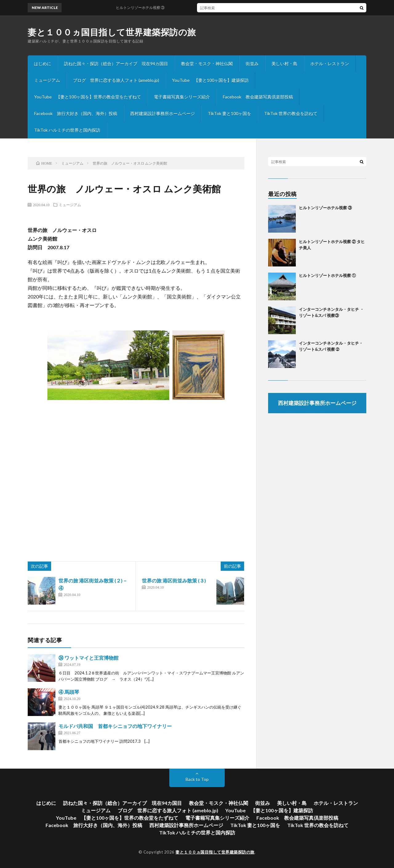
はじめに (42, 64)
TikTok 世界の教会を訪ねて (291, 113)
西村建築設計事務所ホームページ (163, 113)
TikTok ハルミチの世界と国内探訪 (67, 130)
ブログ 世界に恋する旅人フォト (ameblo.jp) (116, 80)
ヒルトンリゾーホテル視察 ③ (325, 208)
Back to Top (197, 779)
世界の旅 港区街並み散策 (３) (174, 580)
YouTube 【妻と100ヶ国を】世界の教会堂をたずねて (88, 97)
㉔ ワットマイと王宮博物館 (88, 658)
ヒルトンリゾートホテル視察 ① (327, 275)
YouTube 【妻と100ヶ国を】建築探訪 (210, 80)
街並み (252, 64)
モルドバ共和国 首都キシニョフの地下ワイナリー (115, 726)
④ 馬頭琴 (69, 692)
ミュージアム (47, 80)
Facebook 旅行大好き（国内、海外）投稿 (76, 113)
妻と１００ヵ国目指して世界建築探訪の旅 (112, 32)
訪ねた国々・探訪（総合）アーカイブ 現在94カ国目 (116, 64)
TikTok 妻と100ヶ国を (229, 113)
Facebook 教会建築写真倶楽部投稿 (258, 97)
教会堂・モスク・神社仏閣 (207, 64)
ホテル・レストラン (330, 64)
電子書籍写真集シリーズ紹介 (182, 97)
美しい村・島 (284, 64)
